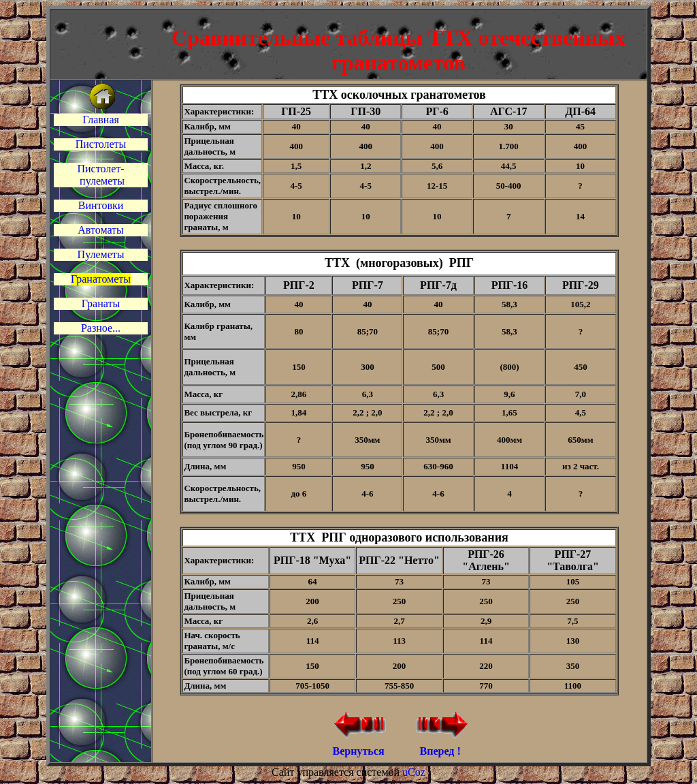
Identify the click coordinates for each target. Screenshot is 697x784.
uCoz (414, 772)
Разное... (101, 328)
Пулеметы (101, 254)
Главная (101, 120)
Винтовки (101, 205)
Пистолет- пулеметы (101, 175)
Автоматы (101, 230)
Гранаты (101, 303)
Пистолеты (101, 144)
